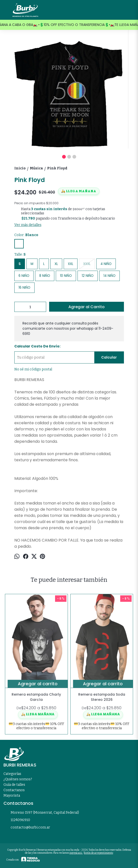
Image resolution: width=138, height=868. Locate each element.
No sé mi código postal (33, 369)
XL (56, 264)
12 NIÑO (88, 276)
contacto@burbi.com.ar (27, 828)
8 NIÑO (45, 276)
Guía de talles (14, 785)
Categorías (12, 774)
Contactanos (14, 790)
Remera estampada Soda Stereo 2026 (102, 697)
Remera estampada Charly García (36, 697)
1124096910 (17, 820)
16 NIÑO (24, 288)
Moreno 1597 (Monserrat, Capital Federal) (41, 813)
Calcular (109, 357)
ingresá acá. (76, 853)
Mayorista (12, 796)
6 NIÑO (24, 276)
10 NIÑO (66, 276)
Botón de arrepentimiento (99, 853)
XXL (71, 264)
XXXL (87, 264)
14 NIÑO (109, 276)
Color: (26, 235)
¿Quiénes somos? (18, 779)
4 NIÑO (106, 264)
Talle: (20, 254)
